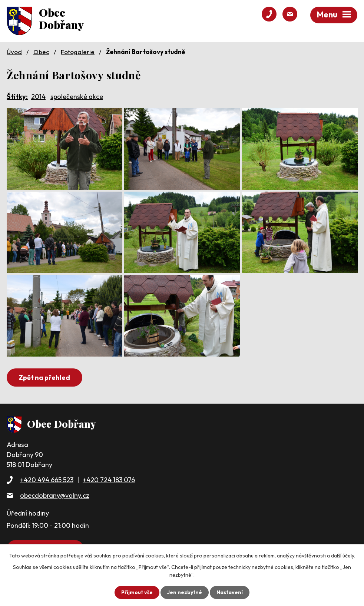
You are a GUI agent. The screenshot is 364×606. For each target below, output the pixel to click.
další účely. (343, 556)
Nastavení (230, 592)
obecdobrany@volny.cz (55, 495)
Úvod (14, 52)
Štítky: (17, 97)
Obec (41, 52)
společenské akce (77, 97)
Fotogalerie (78, 52)
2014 (38, 97)
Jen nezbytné (185, 592)
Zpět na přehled (44, 377)
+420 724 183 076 (109, 480)
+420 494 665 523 (47, 480)
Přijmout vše (137, 592)
